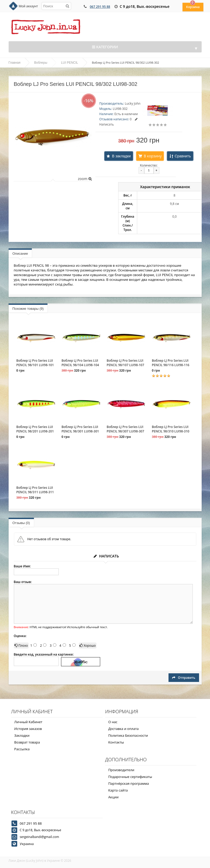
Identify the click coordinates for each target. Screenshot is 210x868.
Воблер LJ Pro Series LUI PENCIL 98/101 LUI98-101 (35, 363)
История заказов (28, 729)
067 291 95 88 (100, 7)
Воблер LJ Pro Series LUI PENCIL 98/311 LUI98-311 (35, 490)
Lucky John (133, 103)
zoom (85, 179)
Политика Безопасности (128, 735)
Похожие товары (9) (28, 309)
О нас (113, 722)
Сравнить (183, 156)
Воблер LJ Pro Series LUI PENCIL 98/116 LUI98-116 (171, 363)
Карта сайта (118, 790)
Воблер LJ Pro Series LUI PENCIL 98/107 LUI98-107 (125, 363)
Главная (15, 63)
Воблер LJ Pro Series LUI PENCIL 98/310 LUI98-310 (171, 429)
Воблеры (41, 63)
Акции (113, 797)
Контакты (116, 742)
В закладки (121, 156)
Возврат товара (27, 742)
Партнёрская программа (129, 783)
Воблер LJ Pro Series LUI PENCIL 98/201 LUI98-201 (35, 429)
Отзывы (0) (21, 523)
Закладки (22, 735)
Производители (121, 770)
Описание (20, 254)
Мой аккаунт (28, 6)
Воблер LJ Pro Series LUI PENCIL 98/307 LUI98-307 (125, 429)
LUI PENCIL (70, 63)
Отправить (184, 678)
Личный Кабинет (28, 722)
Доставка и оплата (124, 729)
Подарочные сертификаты (130, 777)
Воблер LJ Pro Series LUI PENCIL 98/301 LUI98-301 (80, 429)
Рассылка (22, 749)
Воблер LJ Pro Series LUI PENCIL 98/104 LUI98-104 (80, 363)
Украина (27, 844)
